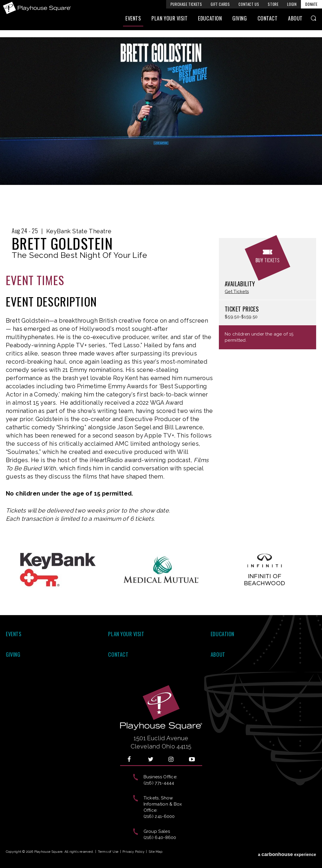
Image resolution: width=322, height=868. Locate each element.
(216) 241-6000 (159, 816)
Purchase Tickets (186, 4)
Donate (311, 4)
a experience (287, 853)
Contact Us (249, 4)
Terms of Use (108, 852)
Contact (268, 20)
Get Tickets (237, 292)
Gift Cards (220, 4)
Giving (240, 20)
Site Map (156, 852)
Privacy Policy (133, 852)
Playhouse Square (38, 8)
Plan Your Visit (169, 20)
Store (273, 4)
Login (292, 4)
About (295, 20)
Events (133, 20)
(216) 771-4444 (159, 783)
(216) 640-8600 (160, 838)
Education (210, 20)
